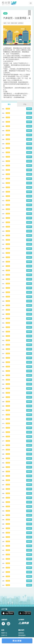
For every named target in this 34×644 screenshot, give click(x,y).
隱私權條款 (22, 635)
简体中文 (4, 635)
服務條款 (21, 633)
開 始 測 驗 (17, 641)
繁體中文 (4, 633)
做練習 (29, 109)
